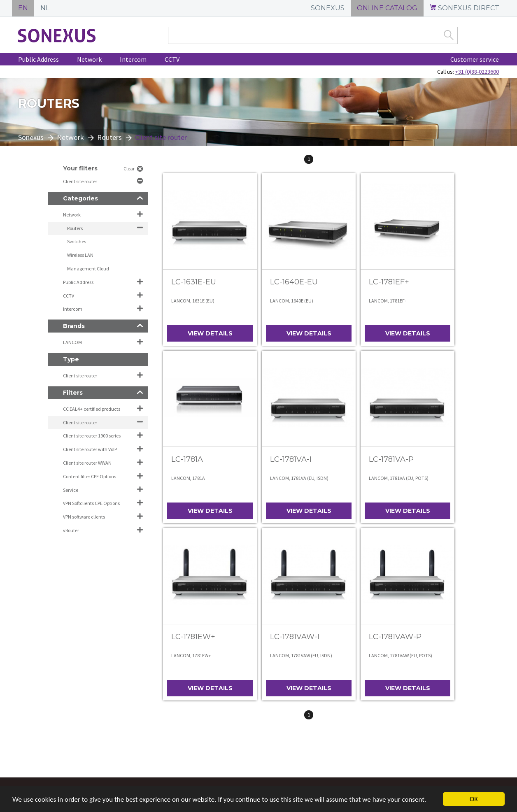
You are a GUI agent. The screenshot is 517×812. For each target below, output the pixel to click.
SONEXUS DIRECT (465, 8)
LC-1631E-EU (194, 282)
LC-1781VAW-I (295, 637)
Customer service (475, 59)
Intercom (133, 59)
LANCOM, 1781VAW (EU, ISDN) (301, 655)
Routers (109, 137)
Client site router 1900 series (92, 436)
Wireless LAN (80, 255)
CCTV (172, 59)
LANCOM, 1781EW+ (191, 655)
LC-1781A (187, 459)
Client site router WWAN (87, 463)
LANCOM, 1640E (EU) (292, 301)
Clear (129, 169)
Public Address (38, 59)
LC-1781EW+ (193, 637)
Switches (77, 241)
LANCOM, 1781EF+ (388, 301)
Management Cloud (88, 269)
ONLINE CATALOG (387, 8)
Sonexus (31, 137)
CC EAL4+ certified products (92, 409)
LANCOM (72, 342)
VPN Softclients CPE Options (91, 503)
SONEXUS (328, 8)
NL (45, 8)
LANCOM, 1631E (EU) (193, 301)
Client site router (80, 181)
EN (23, 8)
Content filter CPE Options (90, 476)
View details (210, 333)
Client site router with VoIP (90, 449)
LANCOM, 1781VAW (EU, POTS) (401, 655)
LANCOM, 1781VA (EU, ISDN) (299, 478)
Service (71, 490)
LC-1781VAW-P (395, 637)
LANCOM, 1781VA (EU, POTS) (399, 478)
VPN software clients (84, 517)
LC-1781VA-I (291, 459)
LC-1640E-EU (294, 282)
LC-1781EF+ (389, 282)
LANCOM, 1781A (188, 478)
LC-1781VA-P (391, 459)
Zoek (449, 35)
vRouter (71, 530)
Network (89, 59)
